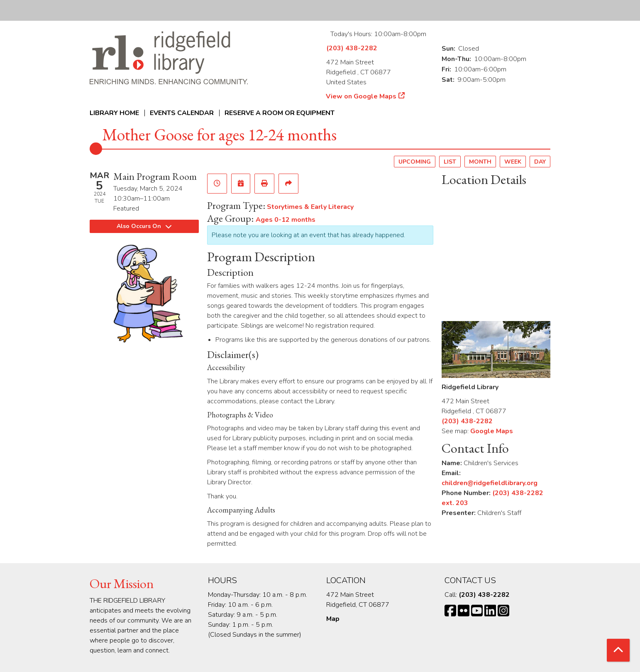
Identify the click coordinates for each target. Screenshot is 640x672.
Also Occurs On (144, 226)
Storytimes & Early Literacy (310, 207)
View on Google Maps (361, 96)
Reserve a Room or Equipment (280, 113)
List (450, 162)
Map (333, 619)
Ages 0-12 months (286, 220)
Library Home (114, 113)
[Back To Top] (618, 650)
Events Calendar (182, 113)
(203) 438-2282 (352, 48)
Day (540, 162)
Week (513, 162)
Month (480, 162)
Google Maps (492, 431)
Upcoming (415, 162)
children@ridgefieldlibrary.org (490, 483)
